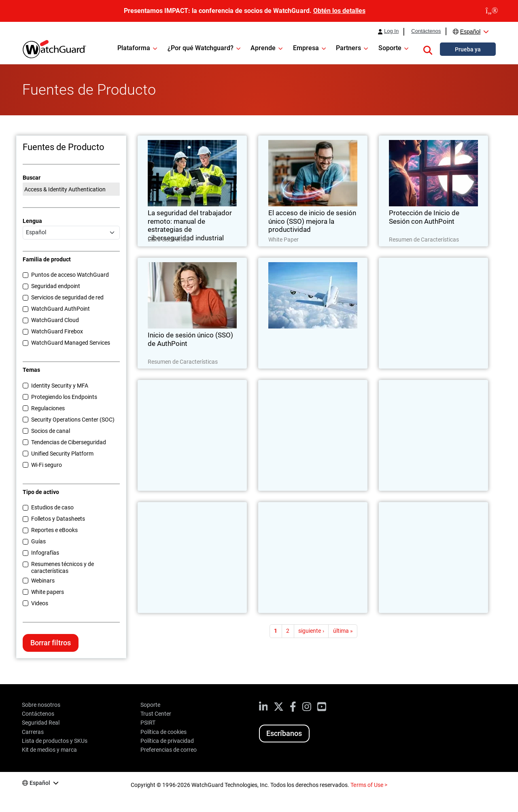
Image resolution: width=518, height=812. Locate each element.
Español (470, 32)
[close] (492, 11)
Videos (40, 603)
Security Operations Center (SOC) (73, 420)
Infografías (45, 553)
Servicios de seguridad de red (67, 297)
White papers (48, 592)
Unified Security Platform (62, 454)
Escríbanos (284, 733)
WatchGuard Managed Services (71, 343)
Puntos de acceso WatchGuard (70, 275)
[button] (428, 49)
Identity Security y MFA (60, 386)
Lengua (32, 221)
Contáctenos (426, 31)
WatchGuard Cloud (55, 320)
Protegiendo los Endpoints (64, 397)
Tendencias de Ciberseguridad (69, 442)
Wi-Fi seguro (47, 465)
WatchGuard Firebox (57, 331)
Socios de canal (51, 431)
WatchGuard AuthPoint (61, 309)
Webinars (43, 581)
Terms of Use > (369, 785)
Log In (391, 31)
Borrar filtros (51, 643)
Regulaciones (48, 408)
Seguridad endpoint (56, 286)
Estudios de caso (52, 507)
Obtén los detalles (339, 11)
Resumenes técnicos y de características (63, 567)
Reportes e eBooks (54, 530)
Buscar (32, 178)
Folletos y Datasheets (58, 519)
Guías (38, 541)
